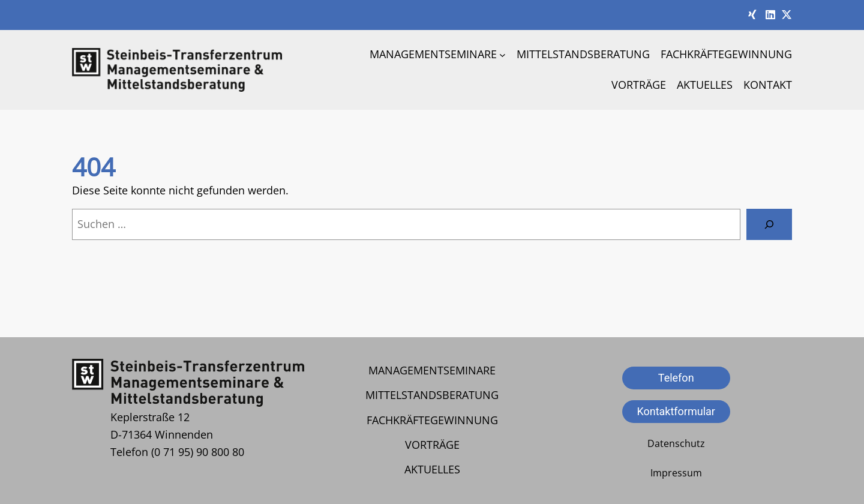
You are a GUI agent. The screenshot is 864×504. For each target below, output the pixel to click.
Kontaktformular (676, 411)
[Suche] (769, 224)
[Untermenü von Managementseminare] (502, 54)
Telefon (676, 378)
